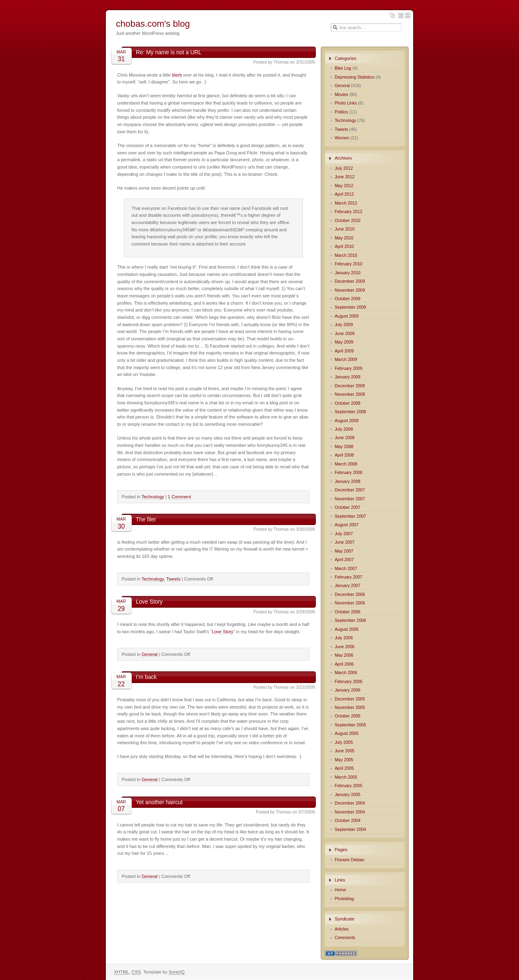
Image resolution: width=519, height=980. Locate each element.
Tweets (173, 579)
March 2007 (346, 569)
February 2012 (348, 212)
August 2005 (346, 733)
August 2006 (346, 629)
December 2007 (350, 490)
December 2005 (350, 699)
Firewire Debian (349, 860)
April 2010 (344, 247)
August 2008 (346, 421)
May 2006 (344, 655)
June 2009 (344, 334)
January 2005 (347, 795)
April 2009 (344, 351)
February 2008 (348, 473)
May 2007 (344, 551)
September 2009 (350, 307)
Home (340, 890)
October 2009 (347, 299)
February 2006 (348, 682)
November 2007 (350, 499)
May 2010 (344, 238)
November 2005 (350, 708)
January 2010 (347, 273)
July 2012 (344, 168)
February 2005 (348, 786)
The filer (146, 519)
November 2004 (350, 812)
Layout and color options (392, 16)
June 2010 (344, 229)
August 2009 (346, 316)
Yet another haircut (159, 802)
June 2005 (344, 751)
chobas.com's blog (153, 24)
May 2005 (344, 760)
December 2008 (350, 386)
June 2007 (344, 542)
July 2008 (344, 429)
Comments (345, 938)
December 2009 (350, 281)
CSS (136, 972)
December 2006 (350, 595)
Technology (153, 497)
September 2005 (350, 725)
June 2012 (344, 177)
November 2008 (350, 394)
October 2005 (347, 716)
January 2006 (347, 690)
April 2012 (344, 194)
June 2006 (344, 647)
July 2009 (344, 325)
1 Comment (179, 497)
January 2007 (347, 586)
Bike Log (343, 68)
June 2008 (344, 438)
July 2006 (344, 638)
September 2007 (350, 516)
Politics (341, 112)
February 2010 (348, 264)
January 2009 (347, 377)
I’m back (146, 677)
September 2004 (350, 829)
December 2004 (350, 803)
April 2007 (344, 560)
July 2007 (344, 534)
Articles (341, 929)
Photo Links (346, 103)
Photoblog (344, 899)
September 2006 (350, 620)
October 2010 (347, 221)
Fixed (401, 16)
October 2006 (347, 612)
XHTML (121, 972)
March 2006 (346, 673)
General (149, 654)
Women (342, 138)
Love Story (149, 602)
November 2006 (350, 603)
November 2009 (350, 290)
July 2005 (344, 742)
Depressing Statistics (354, 77)
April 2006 (344, 664)
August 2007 (346, 525)
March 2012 (346, 203)
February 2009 (348, 368)
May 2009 (344, 342)
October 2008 (347, 403)
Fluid (408, 16)
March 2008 (346, 464)
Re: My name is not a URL (169, 52)
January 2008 (347, 481)
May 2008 (344, 447)
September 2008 (350, 412)
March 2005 (346, 777)
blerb (177, 75)
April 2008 (344, 455)
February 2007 (348, 577)
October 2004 (347, 821)
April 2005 (344, 768)
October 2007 (347, 507)
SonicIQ (177, 972)
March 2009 (346, 360)
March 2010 (346, 255)
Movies (341, 95)
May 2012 (344, 186)
